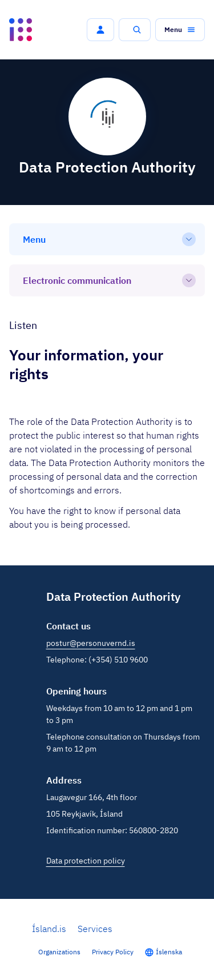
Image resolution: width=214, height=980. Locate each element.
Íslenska (169, 952)
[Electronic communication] (107, 280)
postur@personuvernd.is (91, 643)
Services (95, 929)
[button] (100, 30)
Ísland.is (49, 929)
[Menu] (107, 239)
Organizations (59, 952)
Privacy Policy (113, 952)
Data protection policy (86, 861)
